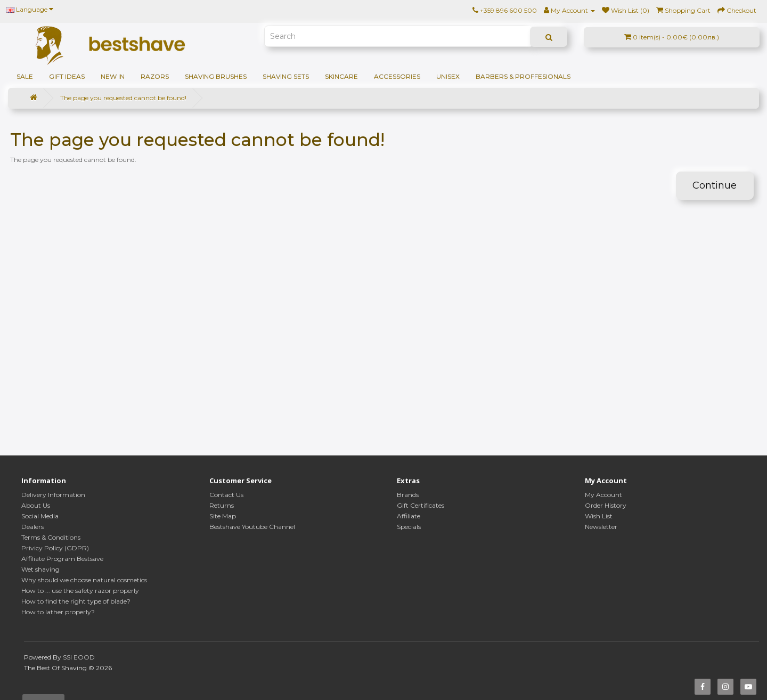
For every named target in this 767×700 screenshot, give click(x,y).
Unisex (448, 76)
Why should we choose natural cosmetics (84, 580)
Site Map (223, 516)
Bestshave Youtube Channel (252, 527)
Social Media (40, 516)
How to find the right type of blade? (76, 601)
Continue (715, 185)
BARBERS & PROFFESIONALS (523, 76)
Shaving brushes (216, 76)
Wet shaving (40, 569)
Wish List (599, 516)
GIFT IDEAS (67, 76)
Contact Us (226, 495)
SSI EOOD (79, 657)
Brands (408, 495)
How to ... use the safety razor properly (80, 591)
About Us (36, 505)
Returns (222, 505)
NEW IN (113, 76)
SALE (25, 76)
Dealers (32, 527)
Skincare (341, 76)
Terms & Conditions (51, 537)
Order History (606, 505)
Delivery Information (53, 495)
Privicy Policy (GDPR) (55, 548)
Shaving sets (286, 76)
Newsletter (601, 527)
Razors (155, 76)
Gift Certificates (421, 505)
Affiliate (409, 516)
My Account (603, 495)
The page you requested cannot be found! (123, 98)
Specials (409, 527)
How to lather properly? (58, 612)
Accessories (397, 76)
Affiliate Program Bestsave (62, 559)
